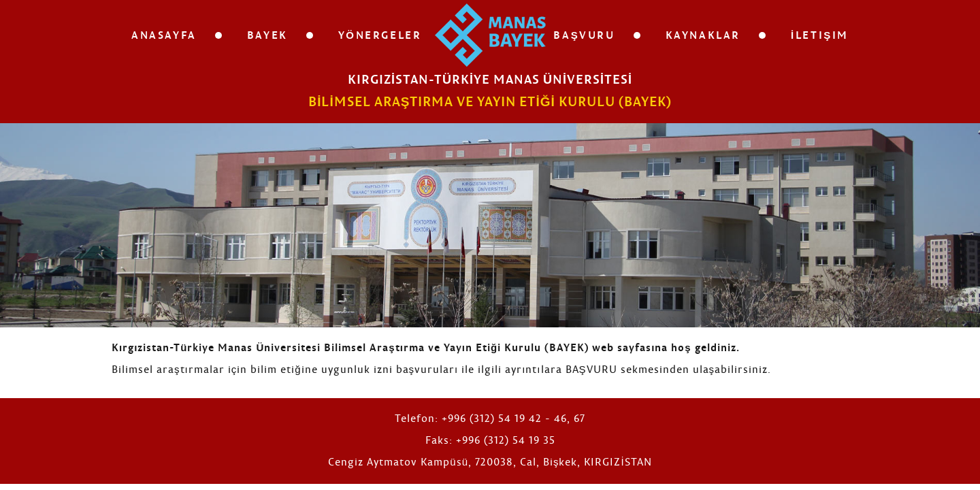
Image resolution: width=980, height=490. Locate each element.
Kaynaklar (703, 35)
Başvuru (584, 35)
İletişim (820, 35)
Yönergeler (380, 35)
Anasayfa (164, 35)
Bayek (267, 35)
